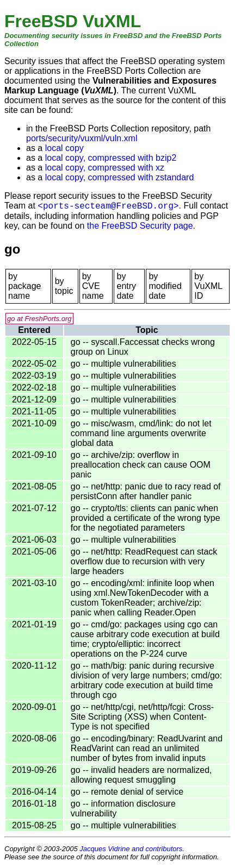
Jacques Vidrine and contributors (131, 849)
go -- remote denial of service (127, 792)
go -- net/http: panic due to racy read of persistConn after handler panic (146, 491)
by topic (64, 286)
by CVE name (93, 286)
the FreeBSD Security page (140, 226)
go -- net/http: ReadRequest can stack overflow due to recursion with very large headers (144, 561)
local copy (64, 148)
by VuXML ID (208, 286)
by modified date (165, 286)
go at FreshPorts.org (39, 319)
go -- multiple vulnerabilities (123, 364)
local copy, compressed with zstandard (120, 177)
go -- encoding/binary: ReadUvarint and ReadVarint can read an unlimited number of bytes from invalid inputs (147, 748)
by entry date (126, 286)
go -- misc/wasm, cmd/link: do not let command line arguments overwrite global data (141, 433)
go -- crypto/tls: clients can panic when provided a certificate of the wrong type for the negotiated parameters (146, 518)
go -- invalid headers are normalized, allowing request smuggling (141, 775)
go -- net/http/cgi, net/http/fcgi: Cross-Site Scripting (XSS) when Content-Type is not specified (142, 717)
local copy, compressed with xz (105, 168)
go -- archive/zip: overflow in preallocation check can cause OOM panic (141, 465)
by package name (25, 286)
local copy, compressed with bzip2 (111, 158)
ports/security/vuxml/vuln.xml (82, 138)
